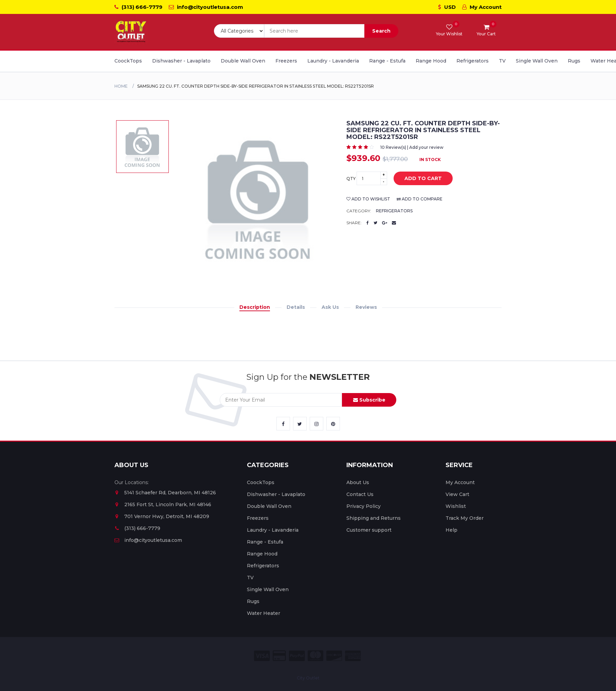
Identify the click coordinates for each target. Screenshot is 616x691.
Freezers (286, 61)
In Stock (430, 160)
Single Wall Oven (537, 61)
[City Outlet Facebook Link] (283, 424)
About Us (358, 482)
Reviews (366, 307)
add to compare (420, 199)
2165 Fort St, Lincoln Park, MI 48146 (163, 504)
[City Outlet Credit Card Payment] (279, 656)
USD (447, 7)
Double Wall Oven (243, 61)
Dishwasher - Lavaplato (181, 61)
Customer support (369, 530)
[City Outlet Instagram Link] (316, 424)
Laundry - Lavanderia (333, 61)
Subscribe (369, 400)
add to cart (418, 179)
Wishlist (456, 506)
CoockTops (128, 61)
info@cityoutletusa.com (206, 7)
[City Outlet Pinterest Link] (333, 424)
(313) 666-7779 (138, 7)
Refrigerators (473, 61)
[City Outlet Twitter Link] (300, 424)
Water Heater (264, 613)
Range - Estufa (387, 61)
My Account (482, 7)
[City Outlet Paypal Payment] (297, 656)
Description (255, 307)
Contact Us (360, 494)
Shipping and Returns (374, 518)
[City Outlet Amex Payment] (353, 656)
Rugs (574, 61)
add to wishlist (368, 199)
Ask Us (330, 307)
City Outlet (308, 678)
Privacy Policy (364, 506)
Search (381, 31)
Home (121, 86)
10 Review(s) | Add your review (412, 147)
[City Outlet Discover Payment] (334, 656)
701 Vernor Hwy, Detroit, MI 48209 (162, 516)
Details (296, 307)
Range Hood (431, 61)
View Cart (457, 494)
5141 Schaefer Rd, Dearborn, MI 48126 (165, 493)
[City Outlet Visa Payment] (262, 656)
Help (451, 530)
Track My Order (465, 518)
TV (502, 61)
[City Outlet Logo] (131, 32)
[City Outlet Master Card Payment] (315, 656)
